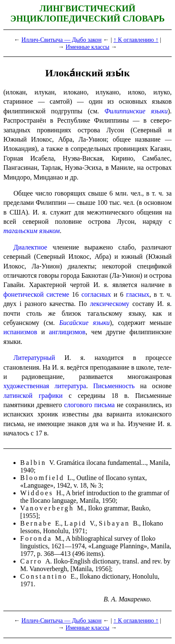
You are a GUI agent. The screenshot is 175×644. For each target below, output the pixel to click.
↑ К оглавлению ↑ (136, 40)
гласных (138, 294)
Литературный (34, 358)
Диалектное (30, 247)
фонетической (24, 294)
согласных (96, 294)
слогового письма (89, 405)
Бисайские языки (85, 323)
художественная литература (45, 386)
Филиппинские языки (136, 111)
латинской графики (33, 396)
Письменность (114, 386)
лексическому (110, 304)
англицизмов (67, 332)
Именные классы (87, 47)
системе (58, 294)
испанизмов (20, 332)
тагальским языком (32, 231)
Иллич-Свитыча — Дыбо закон (62, 40)
